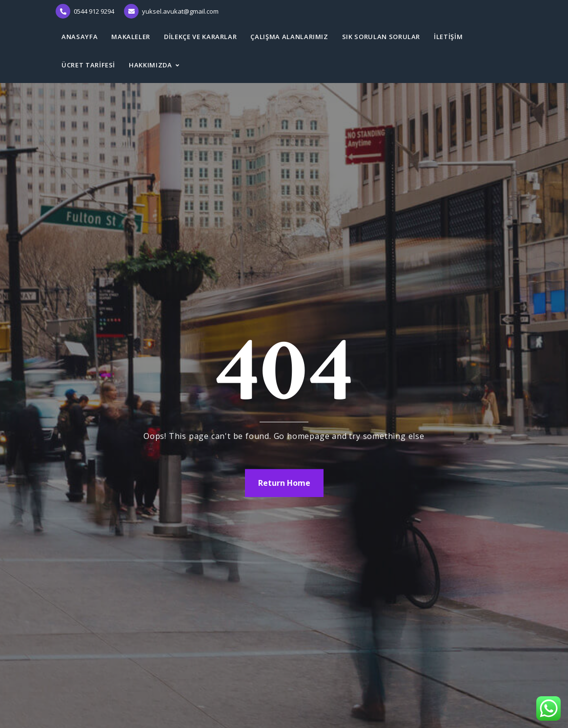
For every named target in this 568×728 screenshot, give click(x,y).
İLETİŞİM (448, 37)
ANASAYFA (80, 37)
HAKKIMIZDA (151, 65)
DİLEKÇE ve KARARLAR (200, 37)
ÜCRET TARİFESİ (88, 65)
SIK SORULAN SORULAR (381, 37)
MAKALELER (131, 37)
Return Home (284, 483)
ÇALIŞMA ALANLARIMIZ (289, 37)
